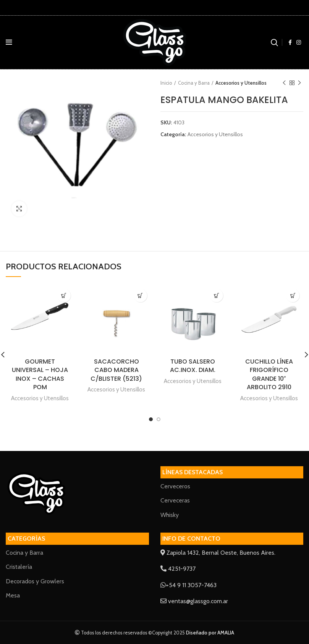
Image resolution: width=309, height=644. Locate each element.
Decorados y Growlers (35, 581)
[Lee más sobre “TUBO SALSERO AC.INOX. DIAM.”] (216, 295)
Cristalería (19, 567)
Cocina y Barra (194, 83)
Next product (299, 83)
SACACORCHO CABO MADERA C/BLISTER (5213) (116, 370)
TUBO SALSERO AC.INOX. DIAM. (193, 366)
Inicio (166, 83)
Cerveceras (175, 500)
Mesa (13, 595)
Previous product (284, 83)
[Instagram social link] (299, 42)
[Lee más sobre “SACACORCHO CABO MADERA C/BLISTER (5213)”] (140, 295)
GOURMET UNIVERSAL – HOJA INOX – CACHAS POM (40, 374)
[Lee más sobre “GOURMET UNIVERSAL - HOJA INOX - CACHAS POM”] (64, 295)
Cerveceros (175, 486)
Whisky (170, 515)
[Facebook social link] (290, 42)
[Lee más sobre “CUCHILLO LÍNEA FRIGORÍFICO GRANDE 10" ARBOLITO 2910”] (293, 295)
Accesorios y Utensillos (241, 83)
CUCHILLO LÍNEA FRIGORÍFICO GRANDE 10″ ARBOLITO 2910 (269, 374)
